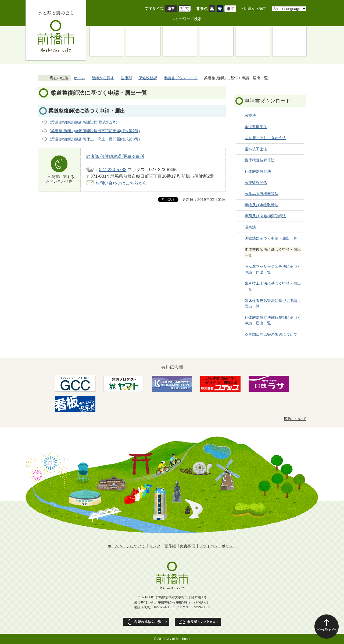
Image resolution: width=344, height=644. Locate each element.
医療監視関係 (256, 183)
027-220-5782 (113, 169)
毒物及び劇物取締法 (261, 205)
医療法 (250, 115)
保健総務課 (148, 78)
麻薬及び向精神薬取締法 (265, 216)
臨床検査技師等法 (260, 160)
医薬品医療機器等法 (261, 194)
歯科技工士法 (256, 149)
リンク (155, 546)
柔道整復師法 (256, 127)
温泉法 (250, 227)
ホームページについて (126, 546)
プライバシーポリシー (218, 546)
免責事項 (187, 546)
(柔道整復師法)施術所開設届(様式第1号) (83, 122)
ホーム (80, 78)
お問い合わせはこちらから (121, 183)
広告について (295, 419)
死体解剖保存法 (258, 171)
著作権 (170, 546)
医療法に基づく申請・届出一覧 (271, 238)
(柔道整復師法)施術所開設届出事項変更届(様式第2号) (95, 131)
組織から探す (255, 8)
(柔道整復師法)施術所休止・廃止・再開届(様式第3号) (95, 139)
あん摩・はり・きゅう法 (265, 138)
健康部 (126, 78)
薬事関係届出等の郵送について (271, 334)
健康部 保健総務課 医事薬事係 (115, 156)
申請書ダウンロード (181, 78)
